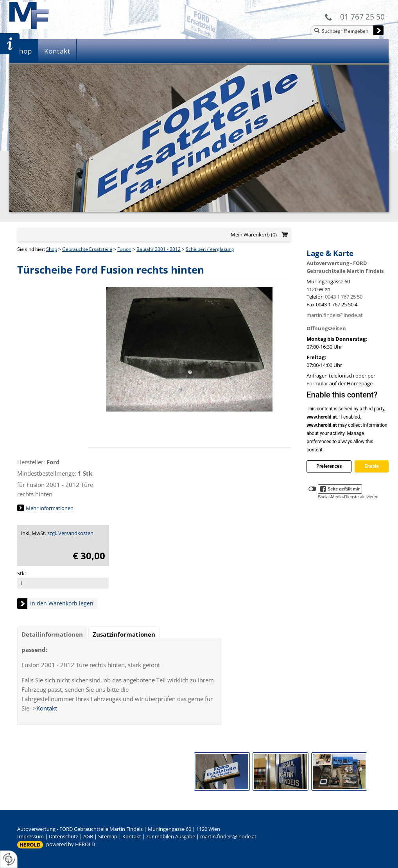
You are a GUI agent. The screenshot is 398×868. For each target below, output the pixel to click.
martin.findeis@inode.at (335, 315)
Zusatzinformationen (124, 634)
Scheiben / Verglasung (210, 249)
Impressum (30, 836)
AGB (88, 836)
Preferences (329, 466)
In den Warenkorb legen (62, 603)
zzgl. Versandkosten (70, 533)
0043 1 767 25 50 (344, 297)
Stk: (22, 573)
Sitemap (108, 836)
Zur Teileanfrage (10, 44)
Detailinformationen (52, 634)
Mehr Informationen (50, 508)
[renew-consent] (9, 859)
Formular (317, 383)
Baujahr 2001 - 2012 (159, 249)
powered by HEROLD (71, 844)
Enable (371, 466)
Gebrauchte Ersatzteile (87, 249)
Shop (24, 51)
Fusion (124, 249)
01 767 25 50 (362, 17)
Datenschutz (64, 836)
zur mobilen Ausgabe (171, 836)
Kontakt (57, 51)
